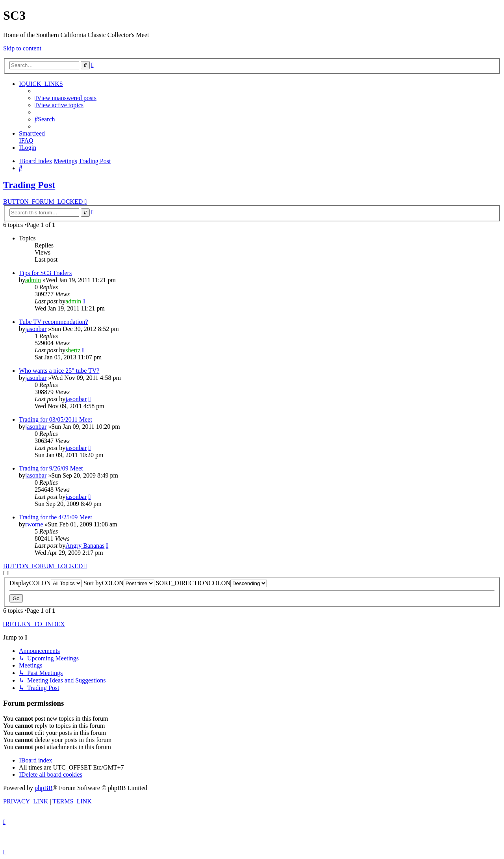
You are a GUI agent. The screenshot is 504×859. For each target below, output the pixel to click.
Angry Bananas (85, 546)
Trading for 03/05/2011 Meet (56, 419)
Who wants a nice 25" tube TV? (59, 371)
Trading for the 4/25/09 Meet (56, 517)
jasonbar (36, 329)
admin (33, 280)
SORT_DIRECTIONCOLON (211, 583)
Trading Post (29, 185)
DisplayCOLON (46, 583)
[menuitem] (66, 98)
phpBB (44, 788)
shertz (73, 350)
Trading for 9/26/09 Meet (51, 468)
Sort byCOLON (119, 583)
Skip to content (22, 48)
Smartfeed (32, 133)
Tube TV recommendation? (54, 322)
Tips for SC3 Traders (45, 273)
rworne (34, 524)
